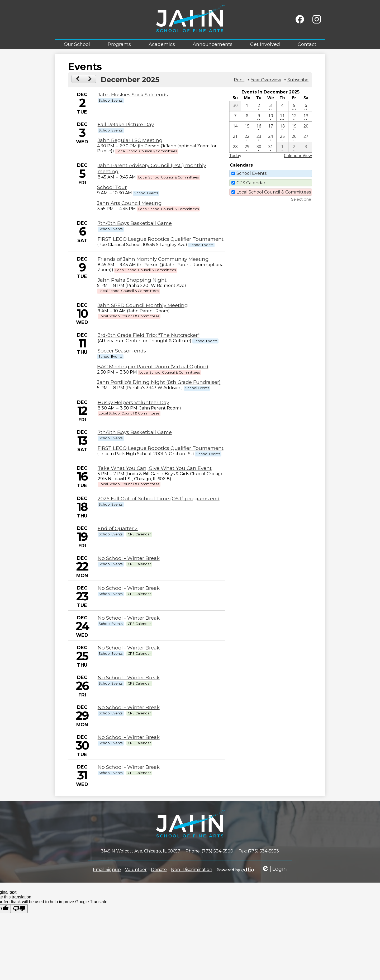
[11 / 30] (235, 106)
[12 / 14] (235, 127)
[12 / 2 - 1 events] (259, 106)
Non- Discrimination (192, 870)
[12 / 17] (271, 127)
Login (274, 869)
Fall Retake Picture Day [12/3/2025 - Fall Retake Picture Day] (126, 124)
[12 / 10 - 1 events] (271, 116)
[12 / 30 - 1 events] (259, 147)
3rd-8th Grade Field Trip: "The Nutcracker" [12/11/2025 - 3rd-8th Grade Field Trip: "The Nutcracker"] (149, 335)
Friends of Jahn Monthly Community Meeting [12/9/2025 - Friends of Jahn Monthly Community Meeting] (153, 259)
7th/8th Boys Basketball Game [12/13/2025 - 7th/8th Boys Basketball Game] (135, 432)
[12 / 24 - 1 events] (271, 137)
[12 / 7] (235, 116)
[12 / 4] (282, 106)
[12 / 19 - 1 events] (294, 127)
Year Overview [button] (266, 80)
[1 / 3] (306, 147)
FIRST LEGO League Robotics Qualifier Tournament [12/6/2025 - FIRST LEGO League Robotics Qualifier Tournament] (161, 239)
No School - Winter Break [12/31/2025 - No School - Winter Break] (129, 767)
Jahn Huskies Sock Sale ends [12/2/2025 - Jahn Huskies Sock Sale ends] (133, 95)
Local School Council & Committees (274, 192)
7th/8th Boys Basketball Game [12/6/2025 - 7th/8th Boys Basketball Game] (135, 223)
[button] (77, 44)
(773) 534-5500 (217, 851)
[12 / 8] (247, 116)
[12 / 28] (235, 147)
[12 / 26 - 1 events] (294, 137)
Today (235, 156)
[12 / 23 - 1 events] (259, 137)
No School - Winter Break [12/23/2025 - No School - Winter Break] (129, 588)
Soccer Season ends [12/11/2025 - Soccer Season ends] (122, 351)
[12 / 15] (247, 127)
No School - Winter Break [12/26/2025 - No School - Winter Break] (129, 678)
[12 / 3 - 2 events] (271, 106)
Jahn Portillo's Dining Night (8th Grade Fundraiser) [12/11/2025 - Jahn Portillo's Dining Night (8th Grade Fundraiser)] (159, 382)
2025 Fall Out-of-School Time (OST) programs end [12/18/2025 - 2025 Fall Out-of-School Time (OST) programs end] (159, 499)
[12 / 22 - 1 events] (247, 137)
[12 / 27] (306, 137)
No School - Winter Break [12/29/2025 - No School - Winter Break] (129, 707)
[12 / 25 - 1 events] (282, 137)
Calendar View (298, 156)
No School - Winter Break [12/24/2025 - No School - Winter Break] (129, 618)
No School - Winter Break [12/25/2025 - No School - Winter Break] (129, 648)
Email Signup (107, 870)
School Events (251, 173)
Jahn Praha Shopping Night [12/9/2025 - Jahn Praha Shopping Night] (132, 280)
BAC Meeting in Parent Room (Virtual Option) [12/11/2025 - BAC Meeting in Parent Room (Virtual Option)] (153, 367)
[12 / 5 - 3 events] (294, 106)
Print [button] (239, 80)
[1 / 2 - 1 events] (294, 147)
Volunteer (136, 870)
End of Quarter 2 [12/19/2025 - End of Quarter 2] (118, 528)
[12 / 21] (235, 137)
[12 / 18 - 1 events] (282, 127)
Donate (159, 870)
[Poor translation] (19, 909)
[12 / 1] (247, 106)
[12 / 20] (306, 127)
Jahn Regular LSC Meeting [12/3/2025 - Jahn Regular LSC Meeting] (130, 140)
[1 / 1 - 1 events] (282, 147)
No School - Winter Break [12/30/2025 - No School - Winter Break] (129, 737)
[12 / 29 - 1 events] (247, 147)
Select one (301, 199)
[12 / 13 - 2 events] (306, 116)
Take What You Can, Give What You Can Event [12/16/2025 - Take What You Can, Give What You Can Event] (155, 468)
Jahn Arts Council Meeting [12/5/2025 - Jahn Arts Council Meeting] (129, 203)
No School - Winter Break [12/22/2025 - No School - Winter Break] (129, 558)
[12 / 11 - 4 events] (282, 116)
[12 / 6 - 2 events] (306, 106)
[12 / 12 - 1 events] (294, 116)
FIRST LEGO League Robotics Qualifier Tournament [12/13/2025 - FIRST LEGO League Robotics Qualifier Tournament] (161, 448)
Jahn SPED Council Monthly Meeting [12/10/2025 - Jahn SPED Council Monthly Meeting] (143, 305)
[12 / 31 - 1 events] (271, 147)
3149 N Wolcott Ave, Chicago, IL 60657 (141, 851)
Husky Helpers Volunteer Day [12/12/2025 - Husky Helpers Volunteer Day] (133, 402)
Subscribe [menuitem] (298, 80)
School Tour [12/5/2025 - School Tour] (112, 187)
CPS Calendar (251, 183)
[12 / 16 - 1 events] (259, 127)
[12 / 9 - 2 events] (259, 116)
